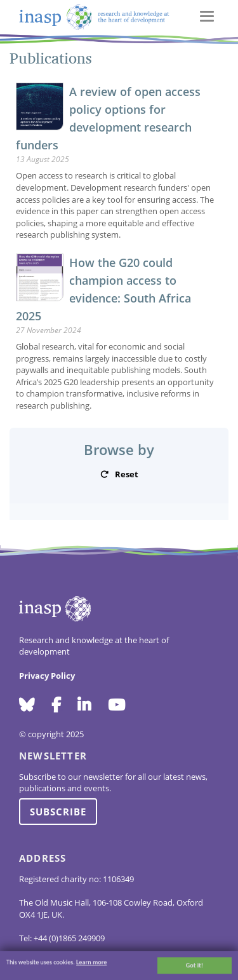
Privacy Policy (47, 676)
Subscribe (58, 812)
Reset (127, 474)
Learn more (91, 963)
